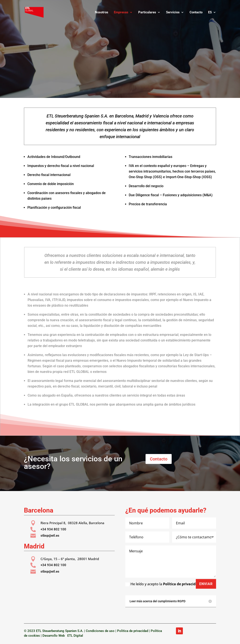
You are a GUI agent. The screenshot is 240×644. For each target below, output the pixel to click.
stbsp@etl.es (50, 536)
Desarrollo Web (54, 636)
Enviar (206, 584)
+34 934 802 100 (53, 529)
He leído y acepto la (163, 584)
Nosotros (102, 12)
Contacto (196, 12)
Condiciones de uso (100, 631)
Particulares (147, 12)
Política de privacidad (181, 584)
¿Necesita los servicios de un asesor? (73, 463)
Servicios (173, 12)
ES (210, 12)
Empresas (121, 12)
